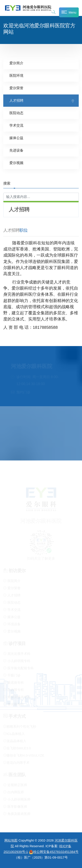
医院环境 (16, 75)
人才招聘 (16, 100)
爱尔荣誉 (16, 88)
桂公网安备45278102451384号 (54, 852)
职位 (24, 230)
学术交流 (16, 125)
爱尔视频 (16, 163)
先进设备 (16, 150)
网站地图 (11, 840)
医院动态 (16, 113)
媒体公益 (16, 138)
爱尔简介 (16, 63)
